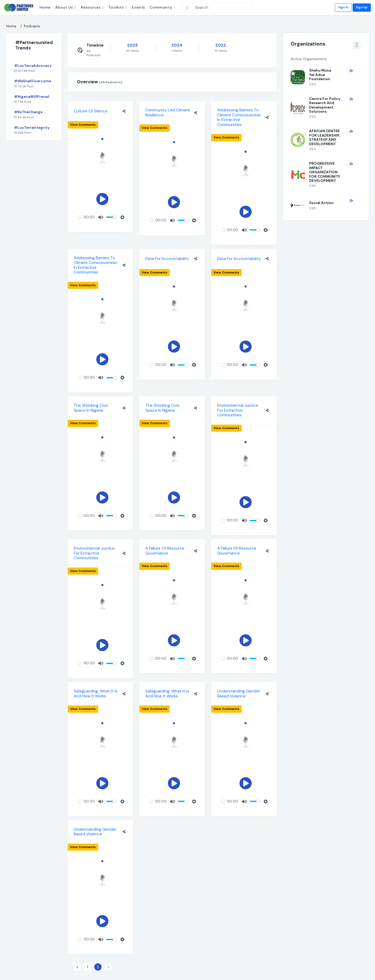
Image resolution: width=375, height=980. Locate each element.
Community (161, 7)
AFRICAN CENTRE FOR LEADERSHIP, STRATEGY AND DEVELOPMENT (325, 137)
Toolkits (116, 7)
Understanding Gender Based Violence (239, 694)
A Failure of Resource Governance (165, 551)
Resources (91, 7)
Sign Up (362, 7)
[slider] (80, 217)
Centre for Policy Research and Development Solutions (325, 105)
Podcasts (32, 26)
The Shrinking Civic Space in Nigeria (91, 408)
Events (138, 7)
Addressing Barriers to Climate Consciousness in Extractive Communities (239, 117)
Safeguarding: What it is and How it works (96, 694)
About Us (64, 7)
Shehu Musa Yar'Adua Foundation (320, 75)
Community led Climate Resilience (168, 113)
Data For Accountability (167, 259)
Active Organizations (326, 59)
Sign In (343, 7)
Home (45, 7)
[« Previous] (77, 967)
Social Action (321, 203)
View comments (83, 125)
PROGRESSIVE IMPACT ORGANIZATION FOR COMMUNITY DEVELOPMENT (325, 172)
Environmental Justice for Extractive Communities (238, 410)
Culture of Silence (90, 111)
